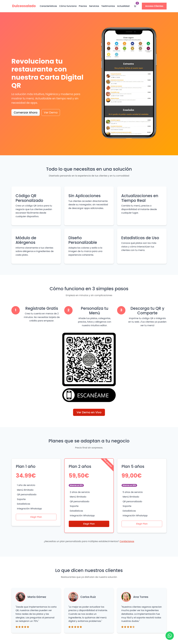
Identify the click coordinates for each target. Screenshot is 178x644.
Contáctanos (127, 541)
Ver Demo (51, 112)
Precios (83, 6)
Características (48, 6)
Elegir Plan (36, 517)
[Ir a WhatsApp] (170, 636)
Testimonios (108, 6)
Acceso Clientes (154, 6)
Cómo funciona (68, 6)
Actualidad (123, 6)
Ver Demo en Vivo (89, 412)
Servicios (94, 6)
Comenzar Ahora (26, 112)
